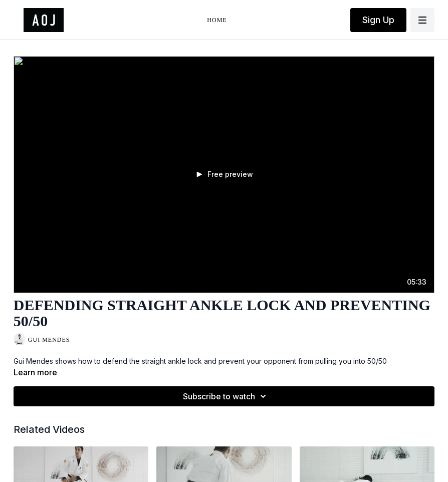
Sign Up (378, 20)
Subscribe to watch (226, 396)
